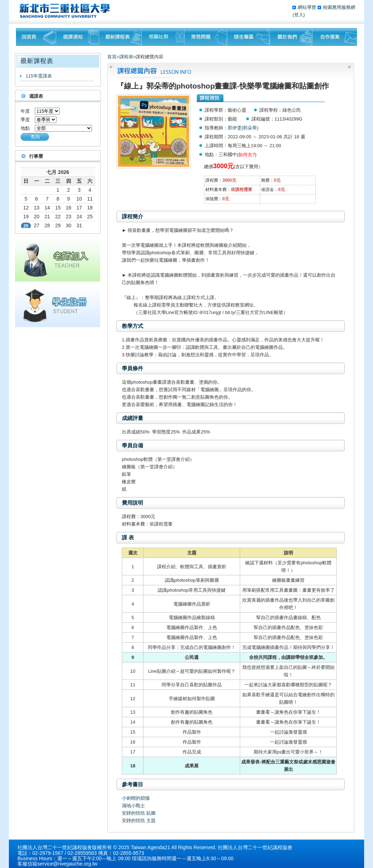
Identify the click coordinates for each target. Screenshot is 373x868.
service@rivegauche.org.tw (67, 864)
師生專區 (249, 37)
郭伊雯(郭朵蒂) (243, 128)
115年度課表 (39, 76)
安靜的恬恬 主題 (139, 821)
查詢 (35, 137)
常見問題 (206, 37)
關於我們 (291, 37)
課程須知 (78, 37)
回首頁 (36, 37)
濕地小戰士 (133, 806)
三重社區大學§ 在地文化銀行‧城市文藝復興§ (67, 11)
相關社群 (163, 37)
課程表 (126, 57)
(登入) (299, 15)
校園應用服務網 (339, 7)
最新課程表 (120, 37)
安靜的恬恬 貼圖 (139, 813)
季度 (25, 120)
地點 (25, 128)
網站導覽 (308, 7)
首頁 (112, 57)
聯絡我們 (335, 37)
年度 (25, 111)
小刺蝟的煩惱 (136, 798)
